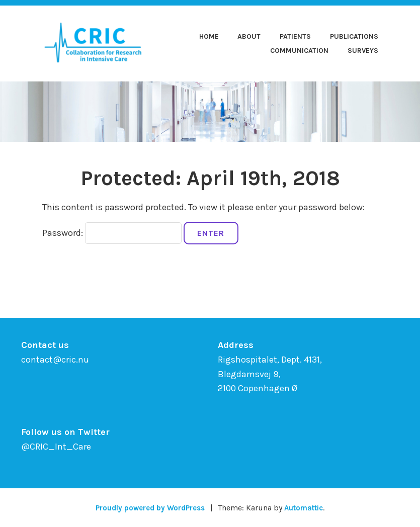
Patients (295, 36)
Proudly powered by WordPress (148, 508)
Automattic (308, 508)
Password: (112, 233)
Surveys (363, 51)
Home (209, 36)
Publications (354, 36)
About (249, 36)
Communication (299, 51)
